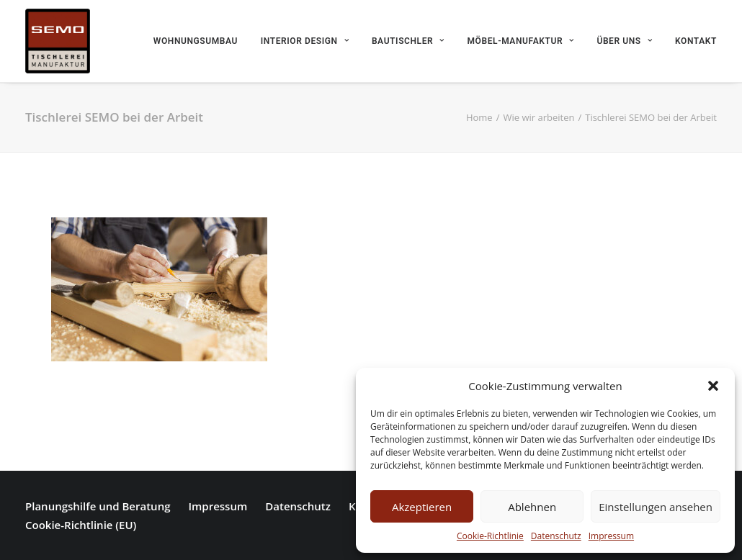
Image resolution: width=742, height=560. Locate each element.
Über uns (624, 41)
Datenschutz (556, 536)
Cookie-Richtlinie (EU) (81, 525)
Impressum (611, 536)
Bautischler (408, 41)
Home (479, 117)
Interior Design (305, 41)
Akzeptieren (422, 507)
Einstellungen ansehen (656, 507)
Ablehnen (532, 507)
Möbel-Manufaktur (521, 41)
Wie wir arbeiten (538, 117)
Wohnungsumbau (196, 41)
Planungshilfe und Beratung (98, 506)
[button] (713, 386)
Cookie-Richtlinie (490, 536)
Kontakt (696, 41)
